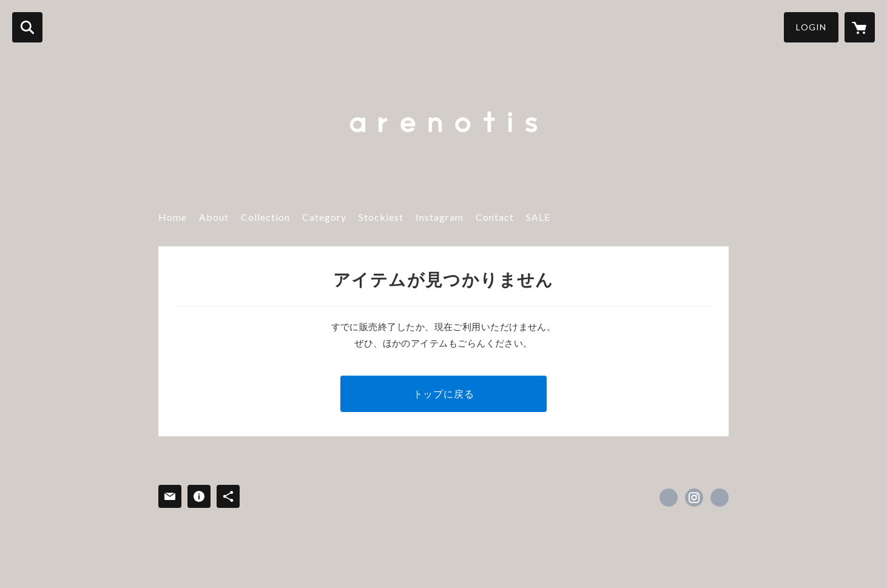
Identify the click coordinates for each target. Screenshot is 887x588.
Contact (495, 217)
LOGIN (811, 27)
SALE (538, 217)
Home (173, 217)
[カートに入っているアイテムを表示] (860, 27)
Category (324, 217)
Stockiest (381, 217)
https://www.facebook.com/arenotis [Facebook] (669, 498)
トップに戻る (444, 394)
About (214, 217)
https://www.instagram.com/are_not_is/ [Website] (720, 498)
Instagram (440, 217)
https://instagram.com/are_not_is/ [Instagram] (694, 498)
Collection (265, 217)
